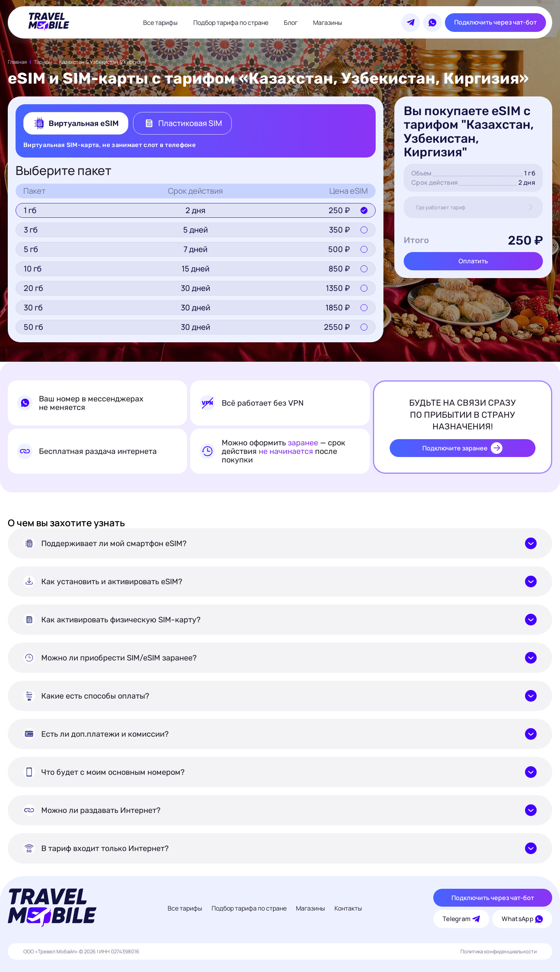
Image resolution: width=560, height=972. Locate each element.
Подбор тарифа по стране (231, 23)
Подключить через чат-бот (495, 22)
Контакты (348, 908)
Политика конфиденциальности (499, 951)
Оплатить (473, 261)
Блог (291, 23)
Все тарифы (160, 23)
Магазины (328, 23)
